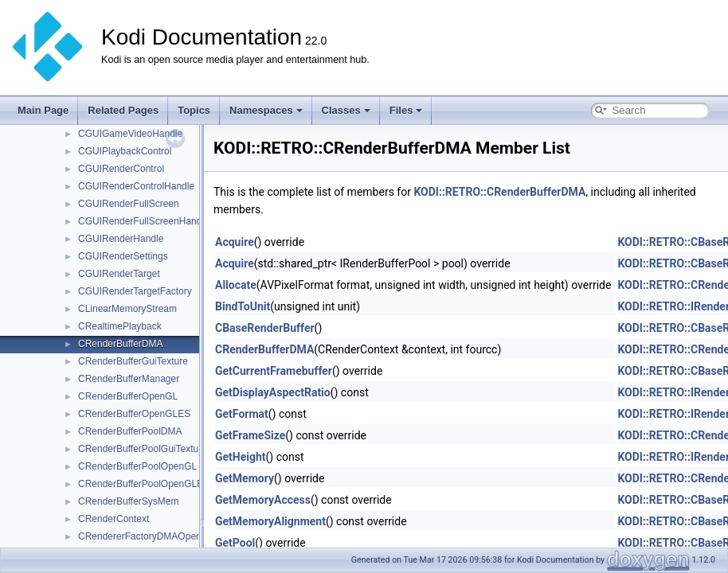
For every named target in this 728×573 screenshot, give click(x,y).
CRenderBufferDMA (121, 344)
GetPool (235, 543)
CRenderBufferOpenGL (128, 396)
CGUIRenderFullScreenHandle (144, 221)
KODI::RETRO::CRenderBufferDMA (499, 192)
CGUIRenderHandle (121, 239)
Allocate (236, 285)
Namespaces (266, 110)
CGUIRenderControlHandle (136, 186)
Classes (346, 110)
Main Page (43, 110)
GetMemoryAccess (263, 500)
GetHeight (241, 457)
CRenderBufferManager (129, 379)
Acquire (235, 242)
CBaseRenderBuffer (265, 328)
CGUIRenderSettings (123, 256)
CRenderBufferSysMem (129, 501)
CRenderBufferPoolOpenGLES (144, 484)
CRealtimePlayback (120, 326)
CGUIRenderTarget (119, 274)
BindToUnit (243, 306)
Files (406, 110)
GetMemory (245, 478)
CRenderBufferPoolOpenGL (137, 466)
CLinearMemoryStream (127, 309)
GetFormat (242, 414)
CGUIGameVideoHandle (130, 134)
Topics (194, 110)
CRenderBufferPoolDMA (130, 431)
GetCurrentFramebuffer (274, 371)
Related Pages (123, 110)
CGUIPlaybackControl (125, 151)
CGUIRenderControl (121, 169)
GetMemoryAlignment (270, 521)
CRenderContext (114, 519)
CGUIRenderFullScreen (129, 204)
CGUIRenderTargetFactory (135, 291)
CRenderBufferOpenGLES (134, 414)
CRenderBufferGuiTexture (133, 361)
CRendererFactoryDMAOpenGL (146, 536)
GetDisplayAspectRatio (273, 392)
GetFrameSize (250, 435)
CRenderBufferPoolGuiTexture (143, 449)
